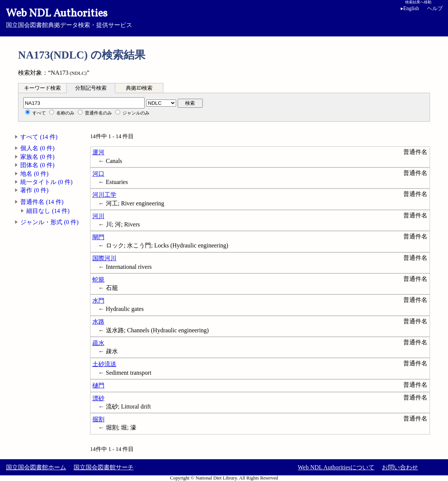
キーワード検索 (42, 88)
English (411, 8)
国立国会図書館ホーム (36, 467)
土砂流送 (104, 364)
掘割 (98, 419)
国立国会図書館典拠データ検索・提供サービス (224, 17)
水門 (98, 301)
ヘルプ (435, 8)
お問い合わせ (400, 467)
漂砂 (98, 398)
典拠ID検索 (139, 88)
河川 (98, 216)
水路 (98, 322)
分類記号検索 (91, 88)
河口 (98, 174)
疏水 (98, 343)
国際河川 (104, 258)
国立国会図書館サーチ (104, 467)
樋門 (98, 385)
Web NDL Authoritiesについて (336, 467)
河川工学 (104, 195)
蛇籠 (98, 280)
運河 (98, 152)
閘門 (98, 237)
